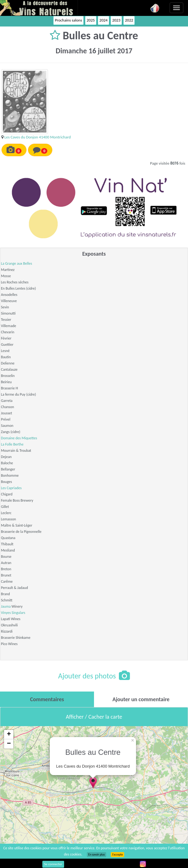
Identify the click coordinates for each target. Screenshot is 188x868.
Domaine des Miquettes (19, 438)
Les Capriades (11, 488)
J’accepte (117, 855)
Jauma (6, 606)
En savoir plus (96, 855)
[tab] (47, 699)
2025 (91, 20)
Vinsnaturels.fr (39, 8)
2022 (129, 20)
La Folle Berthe (12, 444)
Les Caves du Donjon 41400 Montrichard (38, 137)
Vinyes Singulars (13, 613)
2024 (103, 20)
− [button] (9, 744)
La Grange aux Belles (16, 263)
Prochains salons (68, 20)
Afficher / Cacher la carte (94, 717)
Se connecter (53, 864)
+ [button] (9, 735)
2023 (116, 20)
